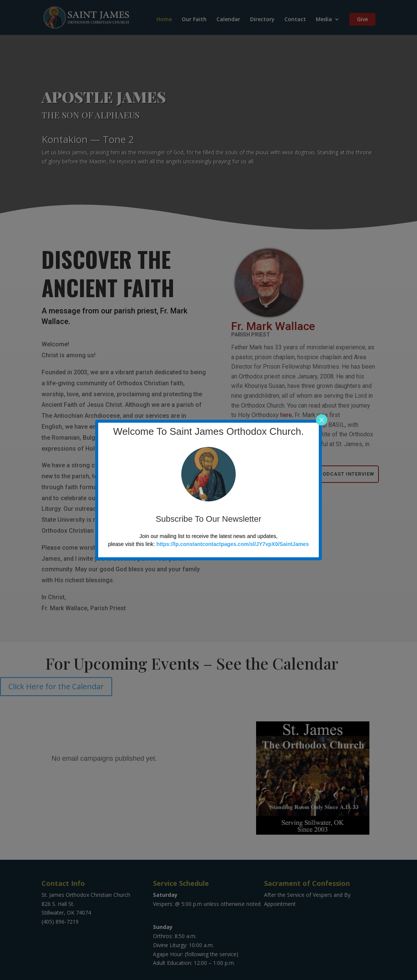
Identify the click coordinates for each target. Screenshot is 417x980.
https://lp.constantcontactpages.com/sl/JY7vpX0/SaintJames (233, 544)
